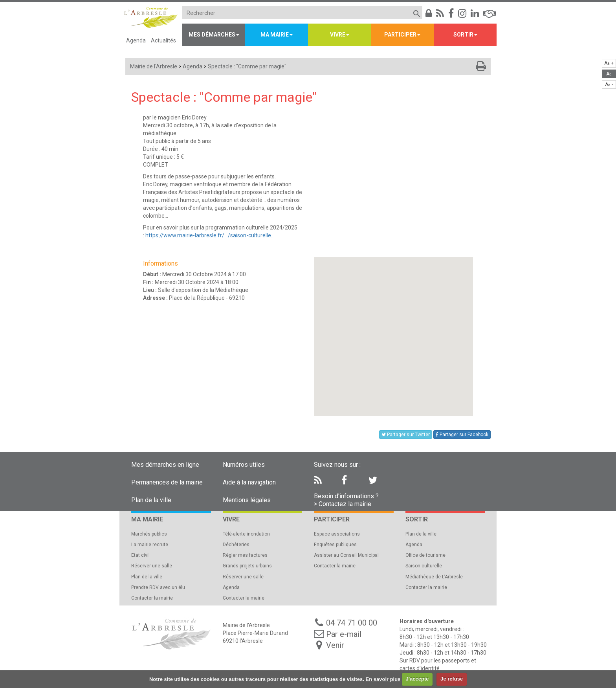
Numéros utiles (244, 465)
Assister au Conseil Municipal (346, 555)
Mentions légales (247, 500)
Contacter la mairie (152, 598)
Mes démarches (212, 35)
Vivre (338, 35)
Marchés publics (149, 534)
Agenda (136, 40)
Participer (400, 35)
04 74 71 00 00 (352, 623)
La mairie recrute (150, 545)
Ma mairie (275, 35)
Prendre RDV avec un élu (158, 587)
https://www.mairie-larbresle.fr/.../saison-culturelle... (210, 235)
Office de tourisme (425, 555)
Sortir (463, 35)
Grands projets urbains (247, 566)
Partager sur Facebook (462, 435)
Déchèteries (236, 545)
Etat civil (140, 555)
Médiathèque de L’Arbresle (434, 577)
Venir (335, 645)
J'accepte (417, 679)
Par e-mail (344, 634)
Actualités (163, 40)
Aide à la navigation (249, 482)
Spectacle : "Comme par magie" (247, 66)
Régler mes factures (245, 555)
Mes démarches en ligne (165, 465)
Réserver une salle (152, 566)
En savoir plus (383, 679)
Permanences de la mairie (167, 482)
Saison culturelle (424, 566)
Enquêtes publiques (335, 545)
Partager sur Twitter (406, 435)
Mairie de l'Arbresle (154, 66)
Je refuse (452, 679)
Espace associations (337, 534)
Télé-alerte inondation (246, 534)
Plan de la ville (151, 500)
